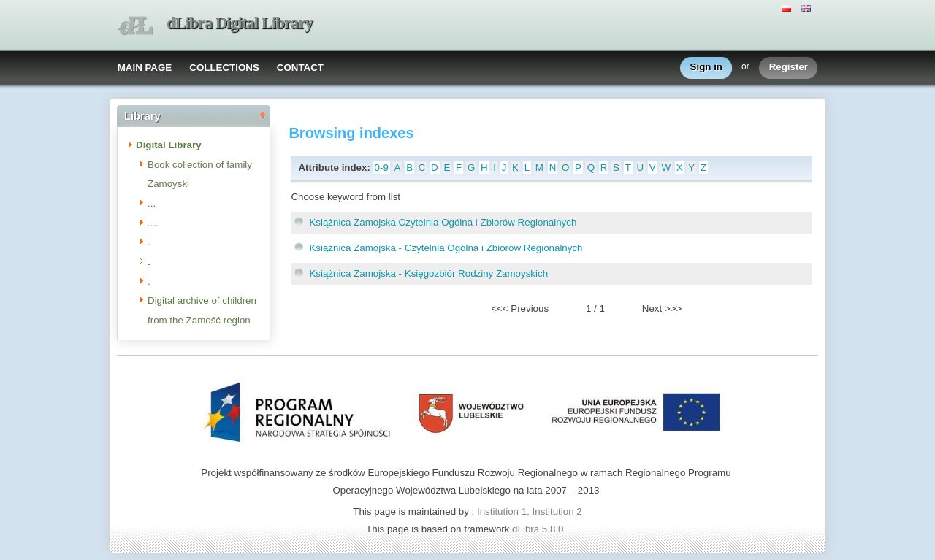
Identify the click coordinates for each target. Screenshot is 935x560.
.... (153, 223)
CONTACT (300, 68)
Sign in (706, 68)
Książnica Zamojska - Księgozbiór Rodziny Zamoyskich (428, 273)
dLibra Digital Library (240, 23)
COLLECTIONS (224, 68)
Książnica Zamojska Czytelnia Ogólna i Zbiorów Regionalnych (443, 222)
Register (789, 68)
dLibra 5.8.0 (539, 529)
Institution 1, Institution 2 (530, 511)
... (152, 203)
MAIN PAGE (145, 68)
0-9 (382, 168)
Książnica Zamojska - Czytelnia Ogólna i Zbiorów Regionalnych (446, 248)
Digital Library (169, 145)
